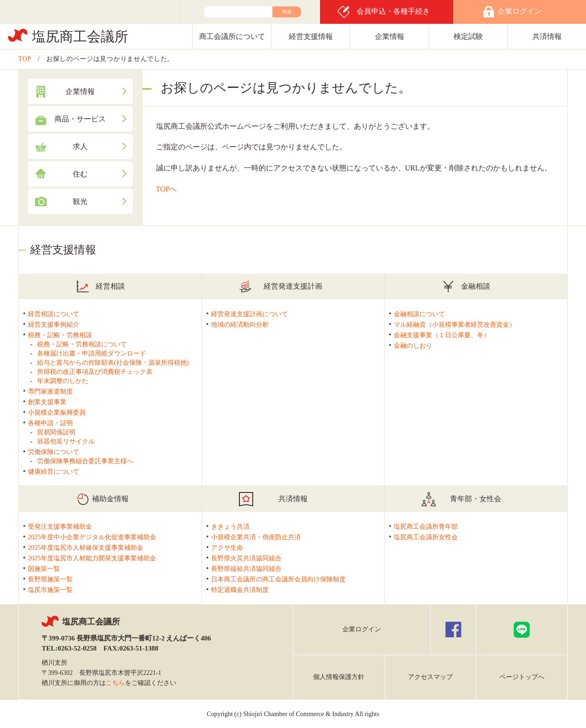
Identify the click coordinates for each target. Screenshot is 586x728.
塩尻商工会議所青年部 (426, 527)
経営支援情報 (311, 36)
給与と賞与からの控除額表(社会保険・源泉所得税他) (113, 363)
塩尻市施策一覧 (50, 590)
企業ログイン (362, 629)
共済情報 (547, 36)
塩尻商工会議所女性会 (426, 537)
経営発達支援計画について (250, 314)
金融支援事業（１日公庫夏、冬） (442, 335)
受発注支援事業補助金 (60, 527)
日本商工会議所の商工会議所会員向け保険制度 (278, 579)
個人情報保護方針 (339, 677)
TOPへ (167, 189)
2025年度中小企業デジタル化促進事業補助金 (92, 537)
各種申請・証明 (50, 423)
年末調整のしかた (63, 381)
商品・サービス (80, 119)
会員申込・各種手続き (393, 11)
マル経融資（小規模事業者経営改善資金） (455, 325)
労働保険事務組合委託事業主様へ (85, 461)
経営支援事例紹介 (54, 325)
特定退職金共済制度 (240, 590)
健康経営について (54, 472)
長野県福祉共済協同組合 (246, 569)
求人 (80, 146)
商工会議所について (232, 36)
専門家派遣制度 (50, 391)
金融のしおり (413, 346)
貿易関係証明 (56, 432)
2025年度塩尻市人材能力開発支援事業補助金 (92, 558)
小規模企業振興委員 (57, 413)
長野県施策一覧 (50, 579)
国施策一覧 (44, 569)
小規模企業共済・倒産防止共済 (256, 537)
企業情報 (390, 36)
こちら (115, 683)
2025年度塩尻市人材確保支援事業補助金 (86, 548)
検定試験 (468, 36)
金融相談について (419, 314)
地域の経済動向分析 (240, 325)
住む (80, 174)
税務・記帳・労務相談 (60, 335)
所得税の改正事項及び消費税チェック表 (95, 372)
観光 (80, 201)
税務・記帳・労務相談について (82, 344)
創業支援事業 (47, 402)
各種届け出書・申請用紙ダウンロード (92, 353)
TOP (25, 59)
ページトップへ (522, 677)
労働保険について (54, 452)
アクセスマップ (430, 677)
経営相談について (54, 314)
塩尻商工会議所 (80, 36)
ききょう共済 (230, 527)
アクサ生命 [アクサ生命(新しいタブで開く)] (227, 548)
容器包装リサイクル (66, 441)
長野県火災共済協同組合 (246, 558)
